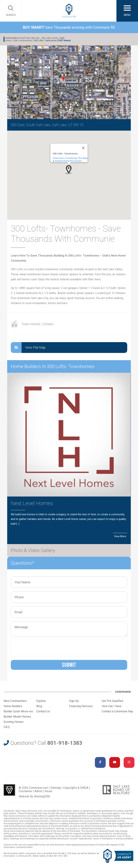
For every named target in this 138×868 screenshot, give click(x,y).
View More (120, 536)
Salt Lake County (50, 38)
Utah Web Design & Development (9, 790)
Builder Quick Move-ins (18, 711)
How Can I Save (112, 706)
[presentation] (40, 647)
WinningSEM (42, 796)
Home (8, 41)
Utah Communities (23, 41)
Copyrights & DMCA (76, 788)
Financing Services (81, 706)
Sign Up (74, 701)
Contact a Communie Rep (117, 711)
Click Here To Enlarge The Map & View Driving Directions (70, 159)
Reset (49, 791)
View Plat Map (28, 348)
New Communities (15, 701)
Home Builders (13, 706)
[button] (69, 170)
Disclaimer (25, 791)
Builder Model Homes (17, 717)
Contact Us (43, 711)
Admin (38, 791)
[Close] (83, 148)
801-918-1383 (65, 743)
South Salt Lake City (30, 38)
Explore (41, 701)
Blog (39, 706)
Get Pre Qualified (112, 701)
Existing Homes (14, 722)
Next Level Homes (32, 503)
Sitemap (56, 788)
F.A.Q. (7, 727)
